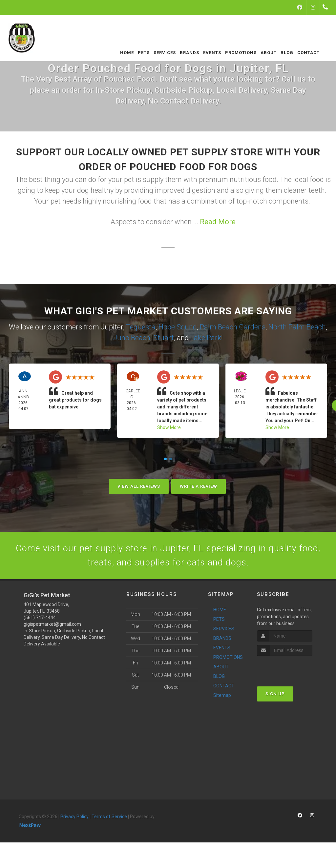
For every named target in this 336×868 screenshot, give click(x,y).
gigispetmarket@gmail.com (52, 628)
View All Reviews (139, 486)
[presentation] (292, 671)
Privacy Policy (74, 820)
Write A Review (199, 486)
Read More (218, 222)
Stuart (164, 338)
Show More (169, 427)
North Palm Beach (297, 327)
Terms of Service (109, 820)
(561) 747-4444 (40, 621)
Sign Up (275, 697)
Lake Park (206, 338)
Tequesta (141, 327)
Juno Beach (132, 338)
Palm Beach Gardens (233, 327)
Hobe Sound (178, 327)
